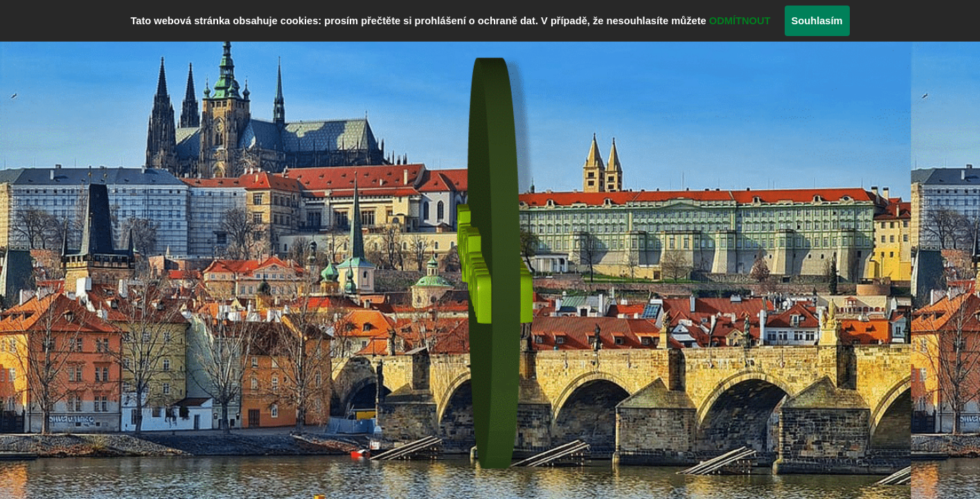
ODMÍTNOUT (740, 21)
